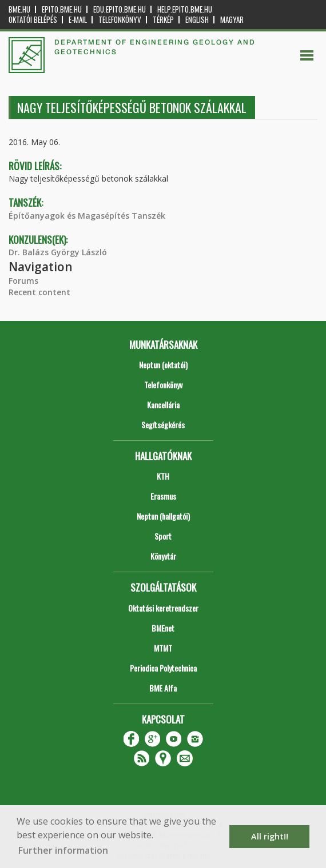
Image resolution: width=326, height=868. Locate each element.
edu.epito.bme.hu (120, 9)
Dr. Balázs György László (58, 252)
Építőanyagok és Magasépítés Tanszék (87, 216)
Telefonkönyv (120, 20)
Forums (23, 281)
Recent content (39, 292)
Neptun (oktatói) (163, 365)
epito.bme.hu (62, 9)
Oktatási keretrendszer (163, 608)
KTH (163, 476)
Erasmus (163, 496)
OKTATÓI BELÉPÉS (33, 20)
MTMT (163, 648)
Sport (163, 536)
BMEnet (163, 628)
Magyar (232, 20)
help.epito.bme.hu (185, 9)
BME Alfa (163, 688)
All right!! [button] (270, 836)
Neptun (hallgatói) (163, 516)
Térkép (163, 20)
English (197, 20)
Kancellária (163, 405)
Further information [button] (63, 850)
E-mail (78, 20)
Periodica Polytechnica (163, 668)
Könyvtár (163, 556)
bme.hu (19, 9)
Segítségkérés (163, 425)
